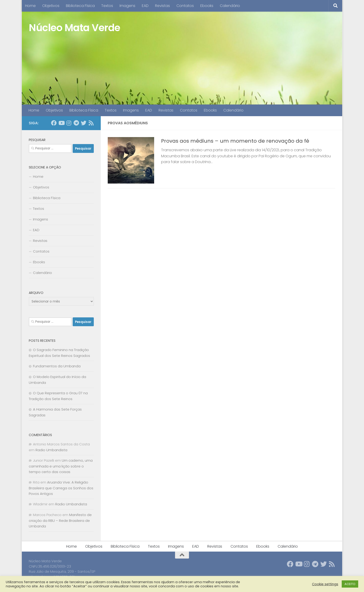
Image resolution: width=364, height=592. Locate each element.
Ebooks (207, 6)
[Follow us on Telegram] (76, 123)
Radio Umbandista (51, 450)
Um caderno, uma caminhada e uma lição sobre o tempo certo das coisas (61, 466)
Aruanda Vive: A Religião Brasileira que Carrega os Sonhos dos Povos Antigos (61, 488)
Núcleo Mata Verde (75, 28)
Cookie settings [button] (325, 584)
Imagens (127, 6)
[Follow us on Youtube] (61, 123)
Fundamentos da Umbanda (57, 366)
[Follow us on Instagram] (69, 123)
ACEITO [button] (350, 584)
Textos (107, 6)
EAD (145, 6)
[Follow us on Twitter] (84, 123)
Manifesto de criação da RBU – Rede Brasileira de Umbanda (60, 520)
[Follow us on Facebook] (54, 123)
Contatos (185, 6)
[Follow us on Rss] (91, 123)
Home (30, 6)
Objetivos (51, 6)
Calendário (230, 6)
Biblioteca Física (80, 6)
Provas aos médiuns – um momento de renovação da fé (235, 141)
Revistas (162, 6)
